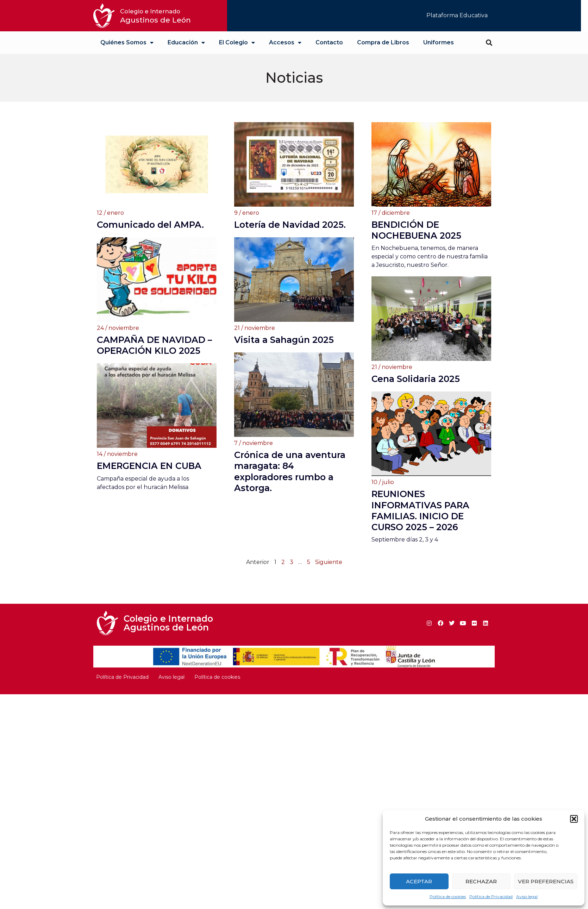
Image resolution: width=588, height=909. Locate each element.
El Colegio (237, 43)
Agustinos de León (155, 16)
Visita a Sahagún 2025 (284, 359)
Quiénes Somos (127, 43)
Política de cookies (448, 897)
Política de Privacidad (491, 897)
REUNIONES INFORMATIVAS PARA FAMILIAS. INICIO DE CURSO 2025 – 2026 (420, 510)
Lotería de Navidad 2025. (290, 225)
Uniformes (439, 42)
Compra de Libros (383, 42)
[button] (574, 819)
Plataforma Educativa (457, 15)
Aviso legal (527, 897)
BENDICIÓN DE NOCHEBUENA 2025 (416, 230)
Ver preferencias (546, 881)
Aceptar (419, 881)
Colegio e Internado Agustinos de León (168, 623)
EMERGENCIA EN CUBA (149, 474)
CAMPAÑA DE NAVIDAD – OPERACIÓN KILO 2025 (154, 365)
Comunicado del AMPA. (150, 225)
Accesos (285, 43)
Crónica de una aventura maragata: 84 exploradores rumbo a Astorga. (290, 491)
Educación (186, 43)
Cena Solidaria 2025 (416, 379)
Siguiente (329, 562)
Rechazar (481, 881)
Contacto (329, 42)
